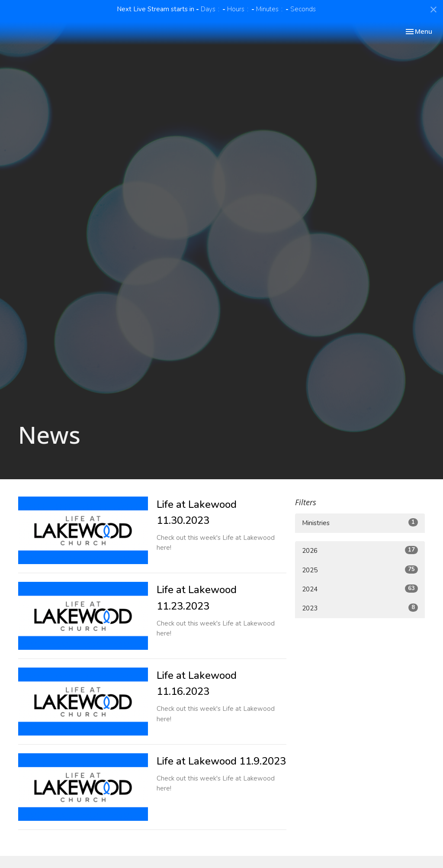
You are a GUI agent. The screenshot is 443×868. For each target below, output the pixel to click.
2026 (360, 550)
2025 (360, 570)
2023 (360, 608)
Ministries (360, 523)
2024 (360, 589)
